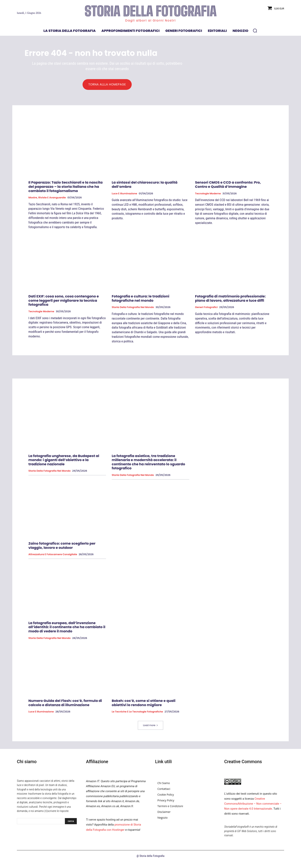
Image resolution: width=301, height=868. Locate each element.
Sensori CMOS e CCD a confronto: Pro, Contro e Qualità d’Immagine (228, 185)
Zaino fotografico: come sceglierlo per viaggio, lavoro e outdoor (62, 546)
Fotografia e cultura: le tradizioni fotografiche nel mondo (141, 299)
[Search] (71, 821)
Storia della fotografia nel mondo (133, 307)
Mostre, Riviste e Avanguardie (47, 198)
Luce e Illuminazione (124, 194)
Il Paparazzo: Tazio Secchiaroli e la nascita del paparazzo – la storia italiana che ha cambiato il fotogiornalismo (65, 187)
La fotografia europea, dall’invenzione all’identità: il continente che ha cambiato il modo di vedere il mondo (67, 627)
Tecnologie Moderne (208, 194)
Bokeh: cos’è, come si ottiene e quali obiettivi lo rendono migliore (144, 703)
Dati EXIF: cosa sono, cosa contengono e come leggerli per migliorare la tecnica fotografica (64, 301)
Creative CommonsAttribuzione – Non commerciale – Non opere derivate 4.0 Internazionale (253, 804)
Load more (150, 725)
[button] (255, 31)
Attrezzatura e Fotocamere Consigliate (53, 555)
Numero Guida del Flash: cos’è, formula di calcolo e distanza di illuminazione (65, 703)
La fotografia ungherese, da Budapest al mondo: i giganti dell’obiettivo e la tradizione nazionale (64, 460)
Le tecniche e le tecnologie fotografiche (137, 712)
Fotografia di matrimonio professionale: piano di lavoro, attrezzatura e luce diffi (230, 299)
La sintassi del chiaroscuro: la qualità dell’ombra (145, 185)
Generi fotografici (206, 307)
